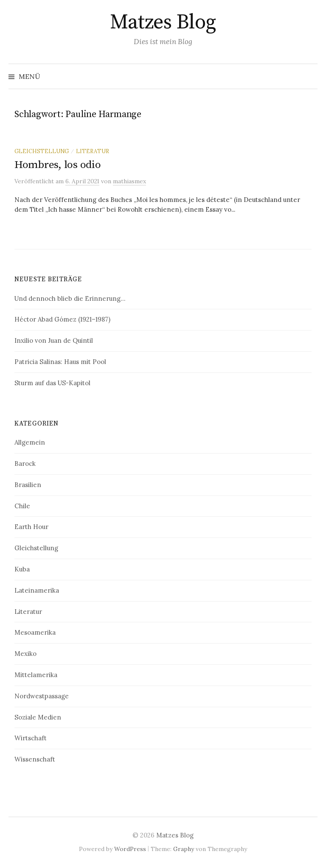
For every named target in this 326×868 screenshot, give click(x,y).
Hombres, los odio (58, 165)
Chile (22, 506)
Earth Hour (31, 527)
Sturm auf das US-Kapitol (52, 383)
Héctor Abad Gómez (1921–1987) (62, 319)
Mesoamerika (35, 632)
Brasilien (28, 485)
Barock (25, 463)
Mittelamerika (36, 675)
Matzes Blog (163, 22)
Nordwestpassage (42, 696)
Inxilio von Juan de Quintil (54, 340)
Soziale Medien (38, 717)
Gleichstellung (42, 151)
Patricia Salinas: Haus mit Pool (60, 362)
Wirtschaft (31, 738)
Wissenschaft (35, 759)
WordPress (130, 849)
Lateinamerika (37, 590)
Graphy (184, 849)
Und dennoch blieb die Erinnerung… (70, 298)
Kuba (22, 569)
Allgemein (30, 442)
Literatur (93, 151)
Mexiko (25, 654)
